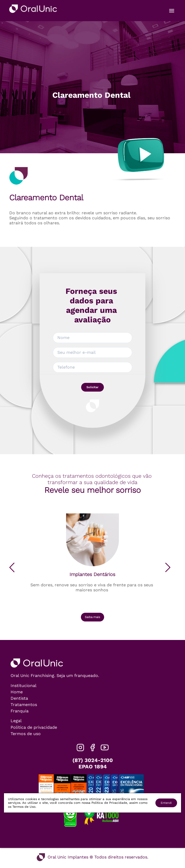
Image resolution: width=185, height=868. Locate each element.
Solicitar (92, 387)
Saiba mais (92, 617)
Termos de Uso (24, 807)
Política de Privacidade (109, 803)
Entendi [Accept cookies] (166, 803)
